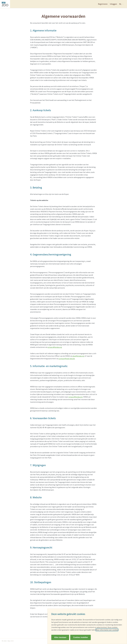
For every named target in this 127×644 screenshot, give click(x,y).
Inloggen (113, 4)
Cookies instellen (81, 637)
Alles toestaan (60, 637)
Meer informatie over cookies (107, 630)
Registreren (103, 4)
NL (121, 4)
